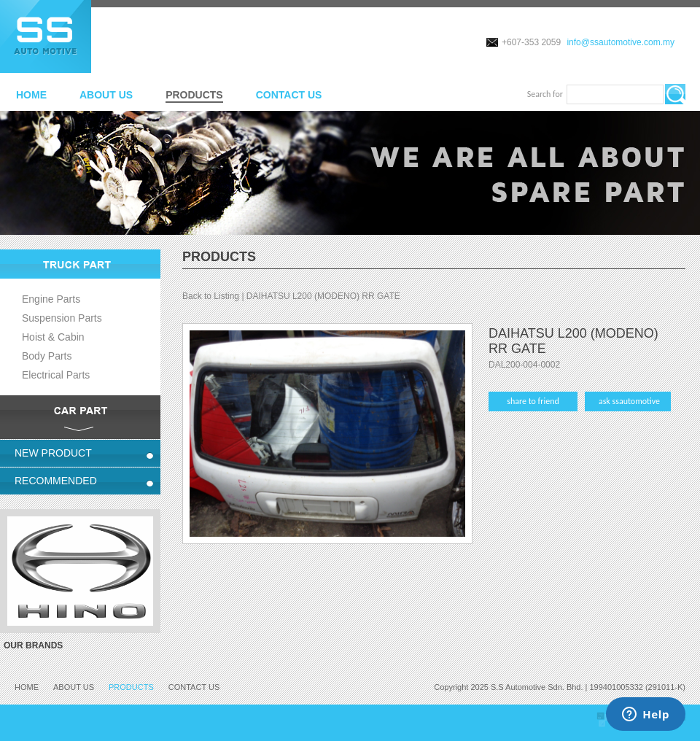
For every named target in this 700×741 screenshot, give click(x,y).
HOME (31, 95)
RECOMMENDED (56, 481)
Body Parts (47, 356)
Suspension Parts (62, 318)
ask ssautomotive (629, 401)
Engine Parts (51, 299)
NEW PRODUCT (53, 453)
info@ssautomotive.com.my (621, 42)
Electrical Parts (56, 375)
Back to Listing (211, 296)
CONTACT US (289, 95)
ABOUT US (106, 95)
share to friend (533, 401)
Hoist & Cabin (53, 337)
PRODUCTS (194, 95)
